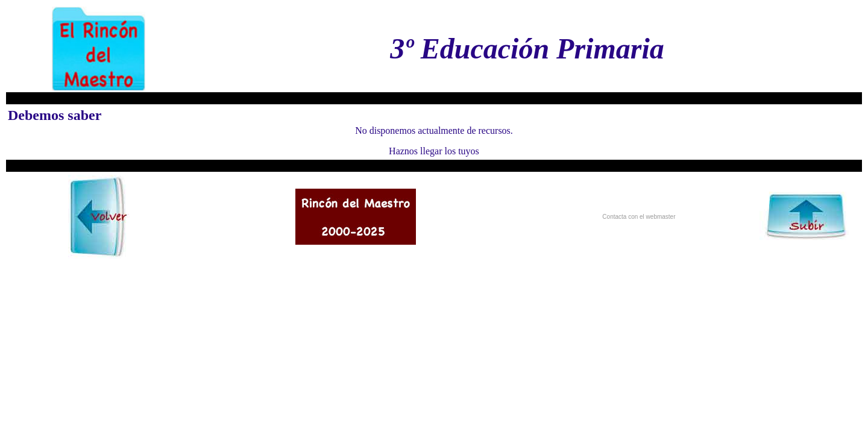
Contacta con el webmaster (639, 217)
